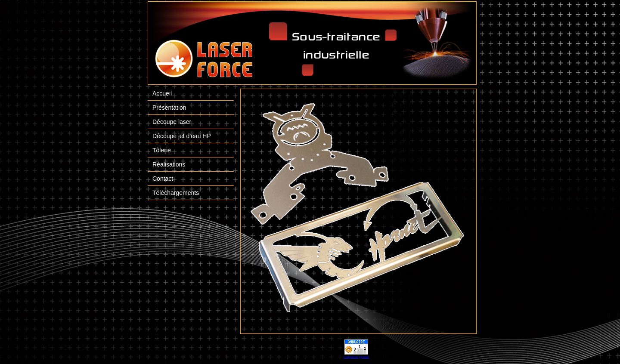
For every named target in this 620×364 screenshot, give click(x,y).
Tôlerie (162, 150)
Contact (163, 179)
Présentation (169, 108)
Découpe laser (172, 122)
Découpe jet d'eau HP (182, 136)
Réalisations (169, 164)
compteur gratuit (356, 357)
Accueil (162, 93)
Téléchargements (176, 193)
